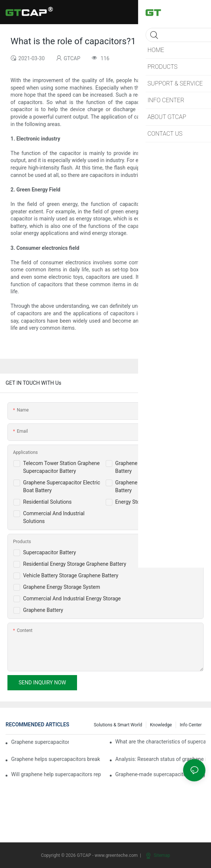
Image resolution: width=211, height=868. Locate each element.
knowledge (161, 725)
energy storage (173, 212)
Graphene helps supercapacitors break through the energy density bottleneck (56, 759)
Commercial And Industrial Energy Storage (72, 598)
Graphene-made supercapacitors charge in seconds (160, 774)
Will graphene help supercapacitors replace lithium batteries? (56, 774)
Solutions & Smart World (118, 725)
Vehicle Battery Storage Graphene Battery (71, 575)
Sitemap (158, 855)
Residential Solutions (47, 502)
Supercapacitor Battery (49, 552)
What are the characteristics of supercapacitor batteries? (160, 742)
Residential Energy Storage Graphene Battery (75, 564)
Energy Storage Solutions (144, 502)
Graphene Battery (43, 610)
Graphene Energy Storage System (62, 587)
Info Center (191, 725)
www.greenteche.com (116, 855)
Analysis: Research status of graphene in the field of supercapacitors (160, 759)
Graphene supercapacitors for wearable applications (40, 742)
